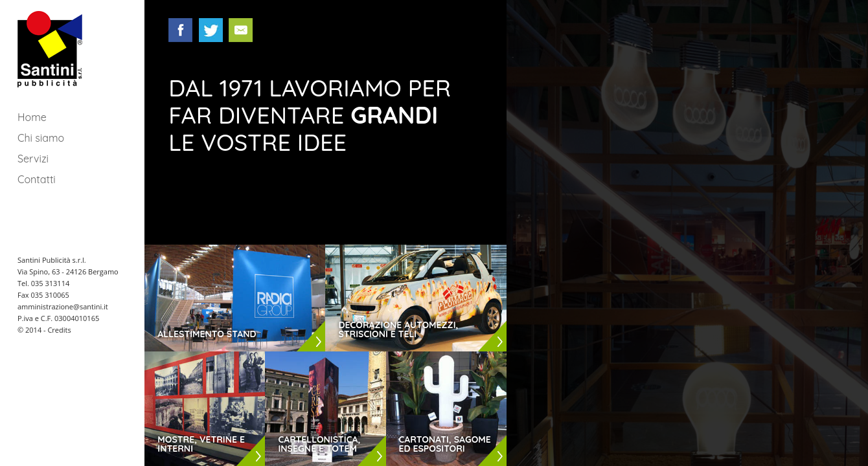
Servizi (33, 159)
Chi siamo (41, 138)
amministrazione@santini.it (63, 306)
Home (32, 117)
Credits (59, 330)
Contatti (37, 179)
